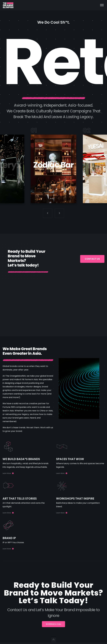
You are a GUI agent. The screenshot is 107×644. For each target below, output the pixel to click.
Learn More (8, 473)
